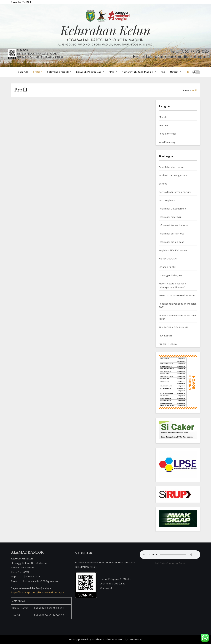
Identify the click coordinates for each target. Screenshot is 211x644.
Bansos (163, 184)
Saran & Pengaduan (90, 72)
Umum (176, 72)
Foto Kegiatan (167, 200)
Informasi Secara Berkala (173, 225)
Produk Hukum (168, 344)
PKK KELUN (165, 336)
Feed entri (165, 125)
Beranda (23, 72)
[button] (12, 72)
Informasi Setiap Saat (171, 242)
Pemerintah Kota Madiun (139, 72)
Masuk (163, 117)
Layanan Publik (168, 267)
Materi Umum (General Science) (177, 295)
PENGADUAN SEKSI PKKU (173, 327)
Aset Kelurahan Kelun (171, 167)
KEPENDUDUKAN (168, 259)
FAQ (163, 72)
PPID (113, 72)
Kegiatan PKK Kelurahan (173, 250)
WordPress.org (167, 142)
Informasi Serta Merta (171, 234)
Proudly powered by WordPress (87, 639)
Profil (38, 72)
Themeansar (135, 639)
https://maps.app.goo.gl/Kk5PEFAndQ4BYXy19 (37, 592)
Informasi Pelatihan (170, 217)
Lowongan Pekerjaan (171, 275)
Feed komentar (168, 134)
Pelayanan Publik (59, 72)
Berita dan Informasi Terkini (175, 192)
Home (186, 90)
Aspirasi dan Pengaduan (173, 175)
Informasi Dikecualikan (172, 209)
